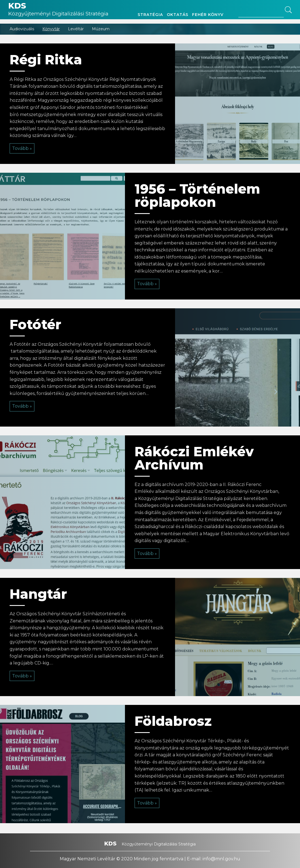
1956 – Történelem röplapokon (197, 196)
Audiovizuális (22, 29)
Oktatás (178, 15)
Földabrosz (173, 721)
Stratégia (150, 15)
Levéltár (76, 29)
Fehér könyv (208, 15)
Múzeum (101, 29)
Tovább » (22, 148)
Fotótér (35, 325)
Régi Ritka (46, 60)
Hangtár (38, 594)
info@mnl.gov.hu (221, 859)
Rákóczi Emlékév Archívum (194, 458)
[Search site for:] (261, 15)
